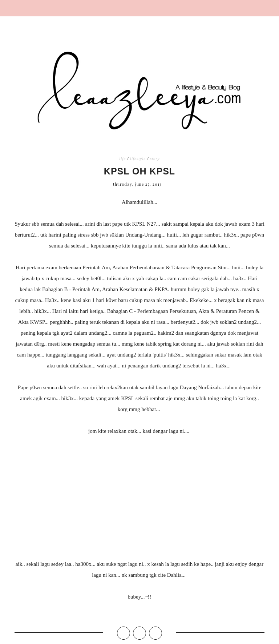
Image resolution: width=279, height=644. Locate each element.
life (122, 158)
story (155, 158)
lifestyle (138, 158)
